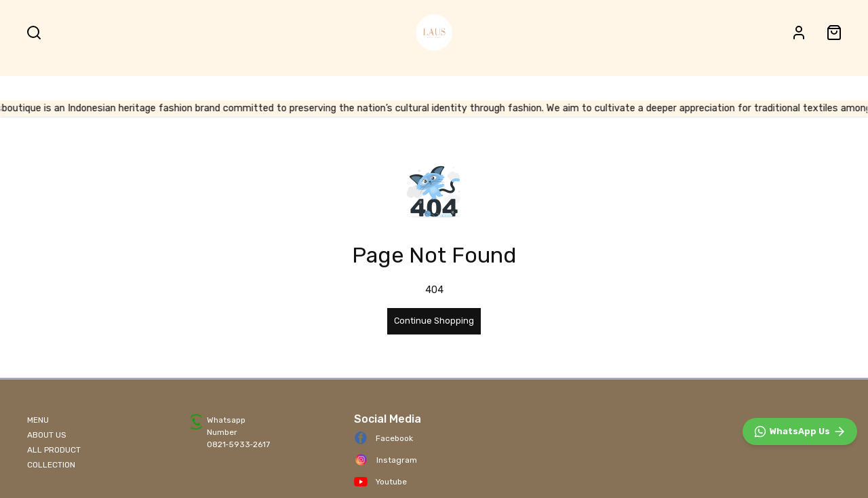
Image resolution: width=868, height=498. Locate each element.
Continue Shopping (434, 321)
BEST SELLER (497, 79)
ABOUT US (47, 435)
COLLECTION (51, 465)
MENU (38, 420)
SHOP (248, 79)
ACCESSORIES (577, 79)
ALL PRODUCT (415, 79)
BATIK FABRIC (325, 79)
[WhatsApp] (800, 432)
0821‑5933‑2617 (238, 444)
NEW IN (642, 79)
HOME (198, 79)
